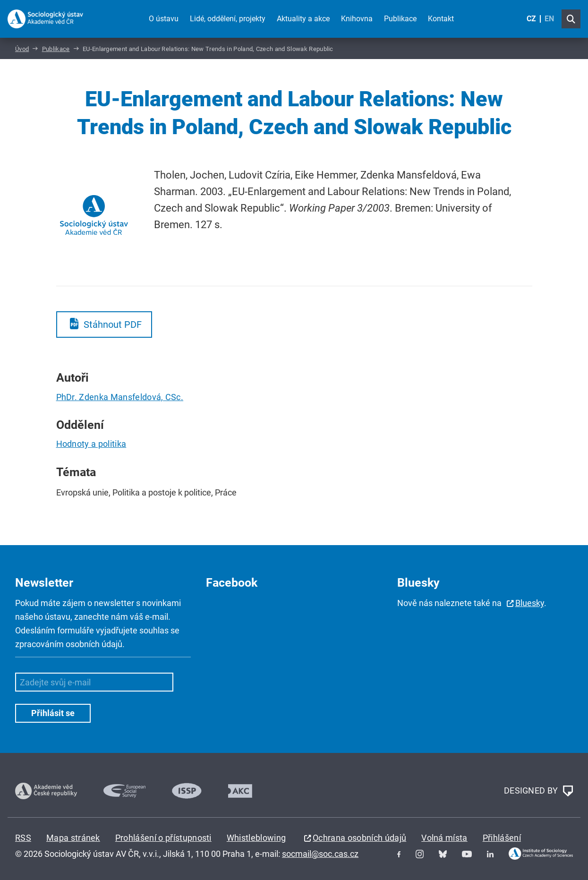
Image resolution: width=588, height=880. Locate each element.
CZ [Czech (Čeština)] (531, 19)
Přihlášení (502, 838)
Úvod (22, 49)
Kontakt (441, 19)
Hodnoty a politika (91, 444)
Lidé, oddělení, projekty (228, 19)
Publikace (400, 19)
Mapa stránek (73, 838)
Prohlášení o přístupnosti (163, 838)
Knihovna (357, 19)
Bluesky (530, 603)
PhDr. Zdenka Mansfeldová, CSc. (120, 397)
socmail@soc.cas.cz (320, 854)
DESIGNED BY (538, 791)
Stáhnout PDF (113, 325)
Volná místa (444, 838)
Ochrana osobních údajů (359, 838)
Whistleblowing (256, 838)
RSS (23, 838)
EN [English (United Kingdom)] (549, 19)
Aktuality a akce (303, 19)
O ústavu (164, 19)
